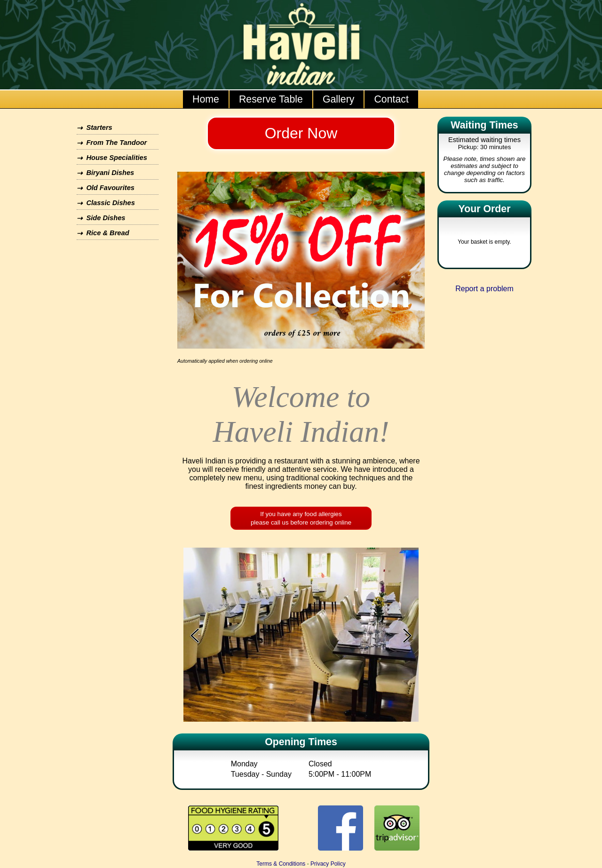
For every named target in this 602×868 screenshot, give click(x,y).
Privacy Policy (328, 864)
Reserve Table (271, 99)
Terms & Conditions (281, 864)
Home (206, 99)
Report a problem (484, 289)
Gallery (339, 99)
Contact (391, 99)
